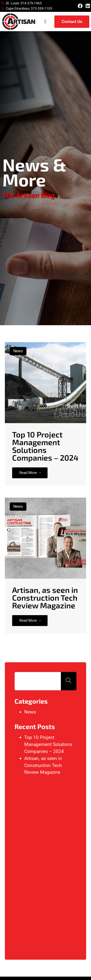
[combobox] (38, 681)
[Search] (69, 681)
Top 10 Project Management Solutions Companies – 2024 (48, 744)
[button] (45, 22)
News (30, 712)
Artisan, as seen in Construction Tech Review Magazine (43, 765)
